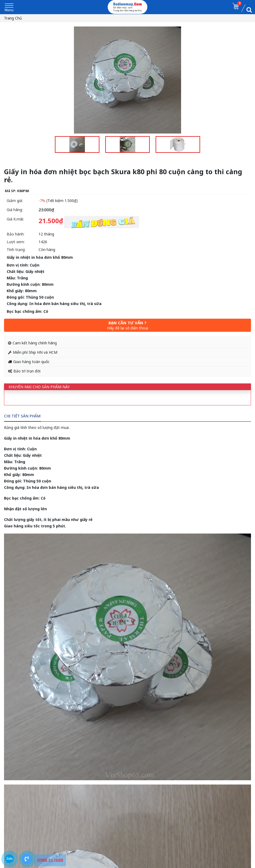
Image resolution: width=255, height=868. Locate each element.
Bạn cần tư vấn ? (127, 325)
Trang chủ (13, 18)
